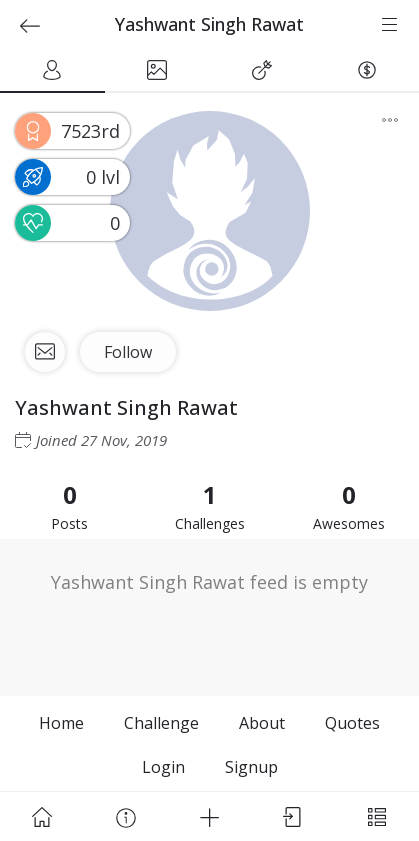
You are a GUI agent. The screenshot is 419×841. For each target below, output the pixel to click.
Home (61, 723)
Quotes (352, 723)
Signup (251, 767)
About (262, 723)
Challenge (161, 723)
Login (163, 767)
